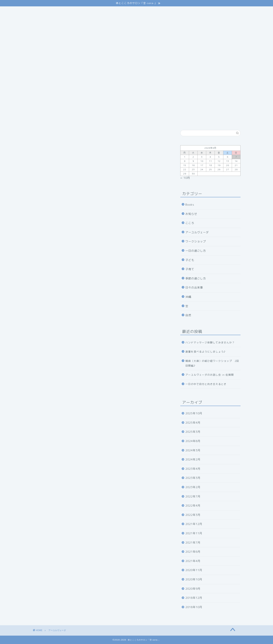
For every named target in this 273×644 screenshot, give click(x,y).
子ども (190, 260)
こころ (190, 223)
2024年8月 (193, 441)
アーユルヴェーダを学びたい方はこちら (61, 228)
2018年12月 (194, 598)
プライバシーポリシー (51, 19)
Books (190, 205)
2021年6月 (193, 552)
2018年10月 (194, 607)
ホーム (41, 11)
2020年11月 (194, 570)
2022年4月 (193, 506)
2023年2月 (193, 487)
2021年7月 (193, 543)
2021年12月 (194, 524)
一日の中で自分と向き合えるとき (206, 384)
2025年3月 (193, 432)
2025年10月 (194, 413)
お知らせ (191, 214)
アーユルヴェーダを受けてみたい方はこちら (64, 217)
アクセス (182, 11)
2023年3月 (193, 478)
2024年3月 (193, 450)
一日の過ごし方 (196, 251)
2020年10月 (194, 579)
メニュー (114, 11)
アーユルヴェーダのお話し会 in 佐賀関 (210, 375)
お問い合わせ (205, 11)
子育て (190, 269)
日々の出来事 (194, 288)
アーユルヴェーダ (88, 11)
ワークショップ (196, 241)
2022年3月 (193, 515)
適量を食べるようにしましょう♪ (205, 352)
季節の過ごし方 (196, 278)
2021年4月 (193, 561)
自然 (188, 315)
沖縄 (188, 297)
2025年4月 (193, 423)
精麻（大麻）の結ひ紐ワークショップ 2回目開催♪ (212, 363)
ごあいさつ (61, 11)
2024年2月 (193, 459)
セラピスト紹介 (158, 11)
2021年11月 (194, 533)
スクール (134, 11)
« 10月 (185, 178)
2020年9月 (193, 589)
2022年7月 (193, 496)
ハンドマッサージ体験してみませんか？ (210, 342)
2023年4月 (193, 469)
